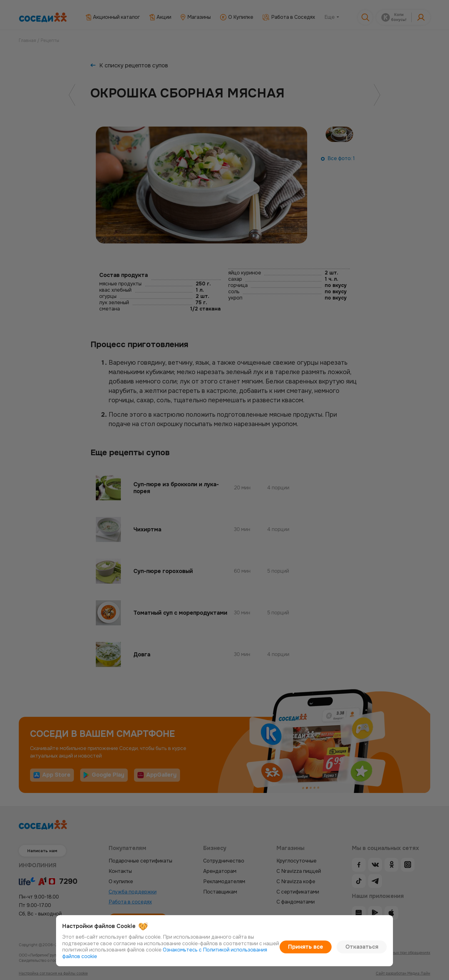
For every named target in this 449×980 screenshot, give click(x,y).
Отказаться (366, 950)
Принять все (318, 950)
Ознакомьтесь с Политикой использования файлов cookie (206, 956)
